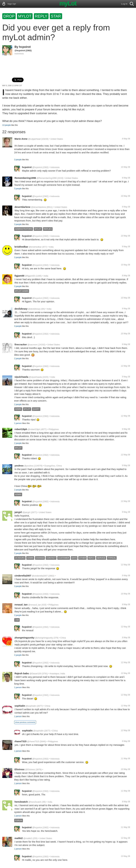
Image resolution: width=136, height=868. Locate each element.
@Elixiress (30, 770)
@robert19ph (34, 429)
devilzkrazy (21, 309)
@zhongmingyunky (44, 638)
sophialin (20, 706)
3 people (18, 160)
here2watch (21, 802)
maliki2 (19, 838)
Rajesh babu (22, 673)
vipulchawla (21, 377)
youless (19, 466)
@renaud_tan (35, 605)
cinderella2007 (23, 576)
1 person (18, 423)
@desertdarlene (38, 207)
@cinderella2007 (40, 576)
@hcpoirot (20, 50)
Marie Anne (21, 139)
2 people (18, 359)
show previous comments (25, 722)
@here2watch (35, 802)
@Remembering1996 (47, 178)
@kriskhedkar (35, 247)
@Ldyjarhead (34, 139)
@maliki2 (28, 838)
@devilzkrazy (34, 309)
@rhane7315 (33, 741)
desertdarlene (22, 207)
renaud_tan (21, 605)
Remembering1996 (25, 178)
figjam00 (19, 276)
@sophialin (31, 706)
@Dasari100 (35, 674)
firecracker (21, 344)
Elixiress (20, 769)
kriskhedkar (21, 247)
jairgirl (18, 512)
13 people (7, 125)
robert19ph (21, 429)
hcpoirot (25, 47)
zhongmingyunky (24, 638)
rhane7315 (20, 741)
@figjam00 (30, 276)
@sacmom (33, 345)
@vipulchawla (35, 377)
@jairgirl (26, 512)
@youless (29, 466)
